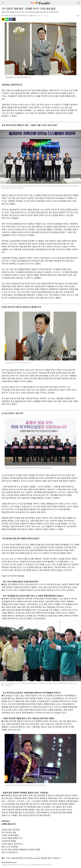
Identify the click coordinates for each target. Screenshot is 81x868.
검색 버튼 (78, 2)
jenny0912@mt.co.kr (9, 862)
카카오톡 (3, 19)
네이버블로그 (7, 19)
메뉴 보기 (3, 3)
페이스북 (10, 19)
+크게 (78, 16)
